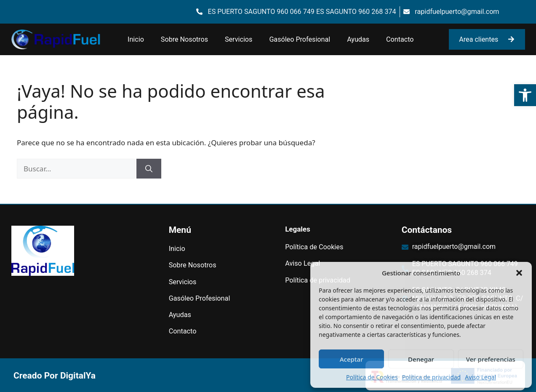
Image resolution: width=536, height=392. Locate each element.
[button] (519, 273)
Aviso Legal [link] (480, 377)
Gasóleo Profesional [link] (300, 39)
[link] (525, 95)
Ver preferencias (491, 359)
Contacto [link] (400, 39)
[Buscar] (149, 169)
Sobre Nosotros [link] (184, 39)
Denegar (421, 359)
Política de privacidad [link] (432, 377)
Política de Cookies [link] (372, 377)
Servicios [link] (239, 39)
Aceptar (352, 359)
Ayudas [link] (358, 39)
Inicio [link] (136, 39)
